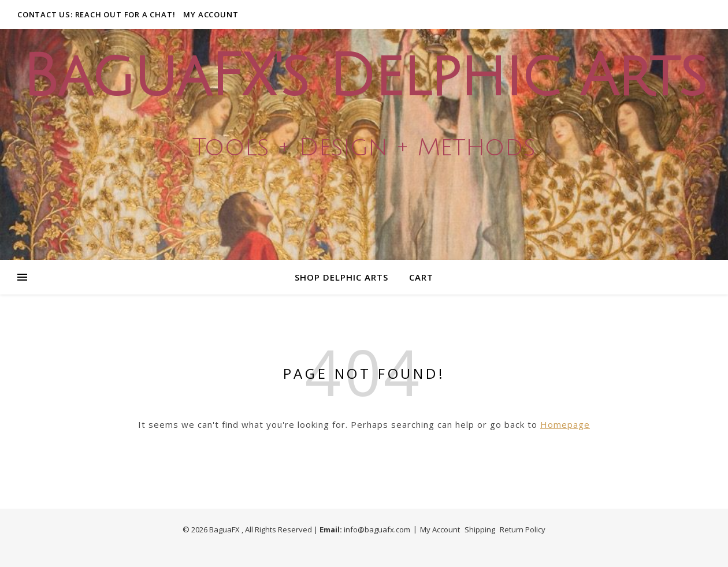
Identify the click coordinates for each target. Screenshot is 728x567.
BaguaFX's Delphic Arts (364, 77)
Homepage (565, 424)
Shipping (480, 529)
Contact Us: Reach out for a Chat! (96, 14)
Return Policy (523, 529)
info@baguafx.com (377, 529)
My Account (211, 14)
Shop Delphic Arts (341, 277)
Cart (421, 277)
